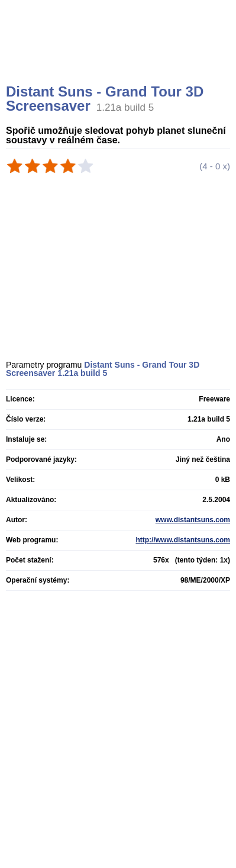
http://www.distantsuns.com (183, 540)
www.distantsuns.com (193, 520)
